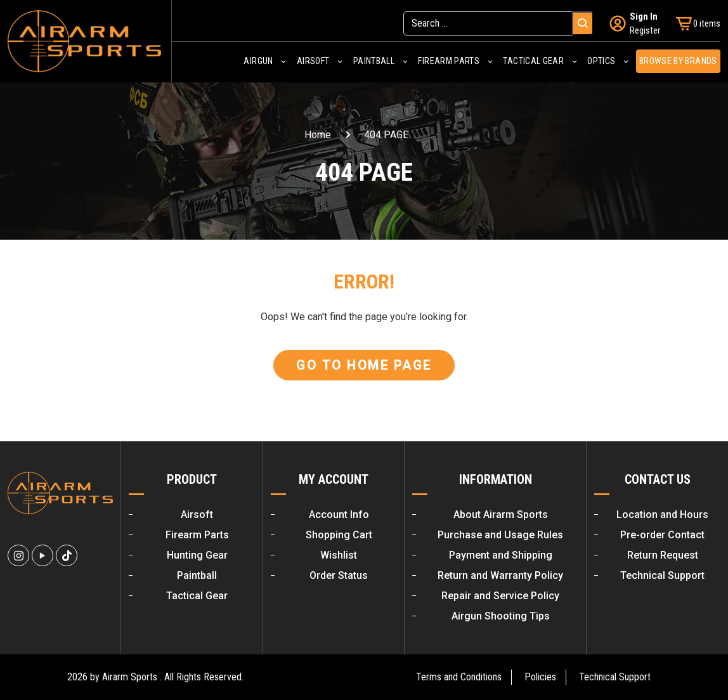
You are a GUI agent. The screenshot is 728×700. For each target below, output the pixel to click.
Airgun (258, 62)
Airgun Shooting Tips (501, 616)
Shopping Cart (339, 535)
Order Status (339, 575)
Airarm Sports (130, 677)
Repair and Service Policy (500, 596)
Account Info (339, 515)
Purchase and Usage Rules (500, 535)
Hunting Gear (197, 555)
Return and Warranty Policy (500, 575)
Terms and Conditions (459, 677)
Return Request (663, 555)
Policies (540, 677)
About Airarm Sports (501, 515)
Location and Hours (662, 515)
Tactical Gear (533, 62)
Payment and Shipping (501, 555)
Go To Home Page (364, 365)
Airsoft (313, 62)
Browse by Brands (678, 62)
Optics (601, 62)
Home (318, 135)
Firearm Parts (449, 62)
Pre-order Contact (662, 535)
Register (645, 30)
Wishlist (339, 555)
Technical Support (662, 575)
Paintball (374, 62)
